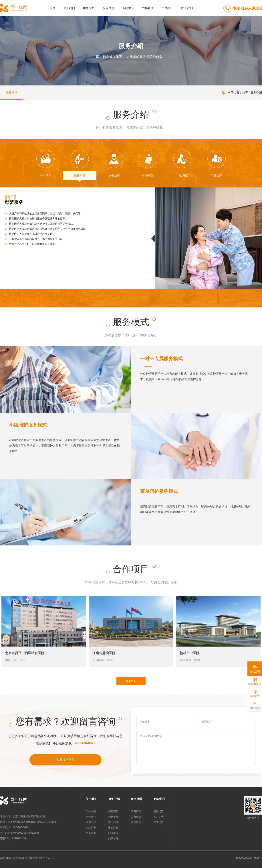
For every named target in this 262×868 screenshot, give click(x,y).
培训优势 (136, 811)
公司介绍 (91, 811)
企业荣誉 (91, 828)
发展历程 (91, 822)
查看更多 (131, 681)
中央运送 (113, 828)
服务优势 (108, 8)
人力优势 (136, 817)
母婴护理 (113, 817)
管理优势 (136, 822)
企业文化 (91, 817)
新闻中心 (128, 8)
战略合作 (148, 8)
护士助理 (113, 822)
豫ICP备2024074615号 (249, 858)
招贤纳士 (167, 8)
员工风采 (91, 833)
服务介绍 (89, 8)
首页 (52, 8)
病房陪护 (113, 811)
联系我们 (187, 8)
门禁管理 (113, 839)
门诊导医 (113, 833)
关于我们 (69, 8)
